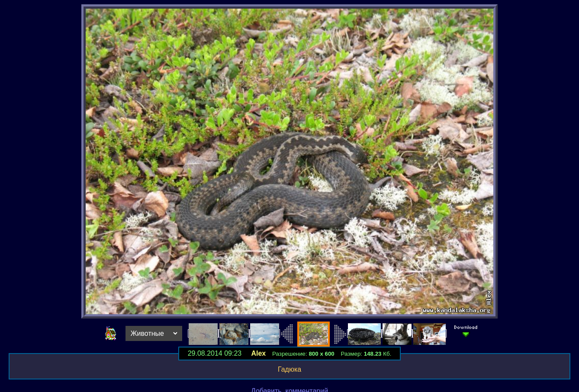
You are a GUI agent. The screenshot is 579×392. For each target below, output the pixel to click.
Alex (258, 353)
